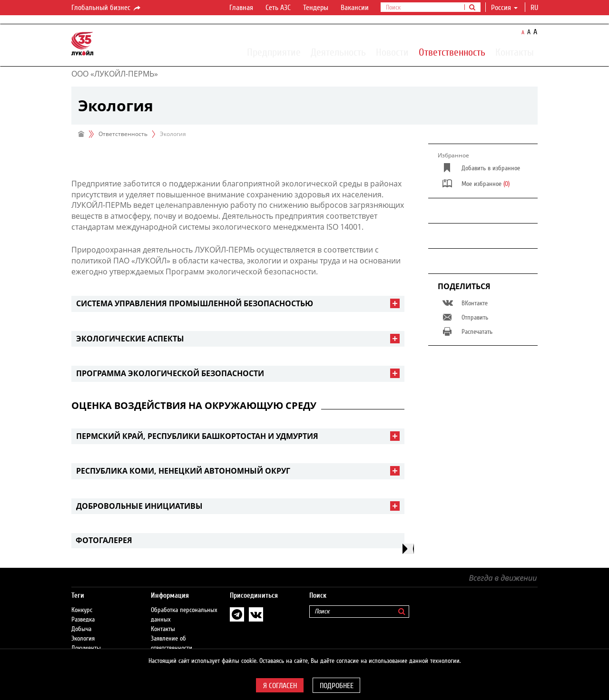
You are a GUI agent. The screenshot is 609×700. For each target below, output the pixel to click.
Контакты (515, 52)
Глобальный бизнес (107, 8)
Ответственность (452, 52)
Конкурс (82, 610)
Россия (504, 8)
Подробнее (337, 686)
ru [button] (535, 8)
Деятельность (338, 52)
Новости (392, 52)
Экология (83, 639)
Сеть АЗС (278, 8)
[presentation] (408, 549)
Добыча (81, 629)
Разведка (83, 620)
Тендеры (316, 8)
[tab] (238, 304)
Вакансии (355, 8)
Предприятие (274, 52)
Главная (241, 8)
